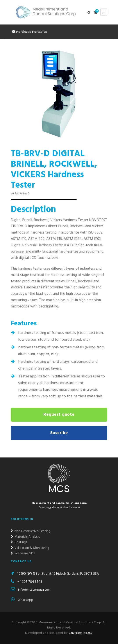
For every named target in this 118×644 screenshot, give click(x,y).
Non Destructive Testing (30, 531)
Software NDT (23, 553)
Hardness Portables (32, 32)
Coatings (19, 542)
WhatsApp (22, 600)
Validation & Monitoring (30, 548)
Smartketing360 (80, 633)
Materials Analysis (25, 537)
